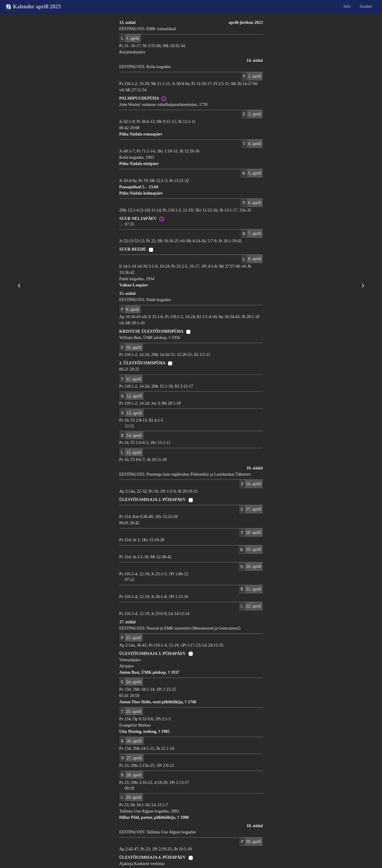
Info (347, 6)
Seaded (366, 6)
